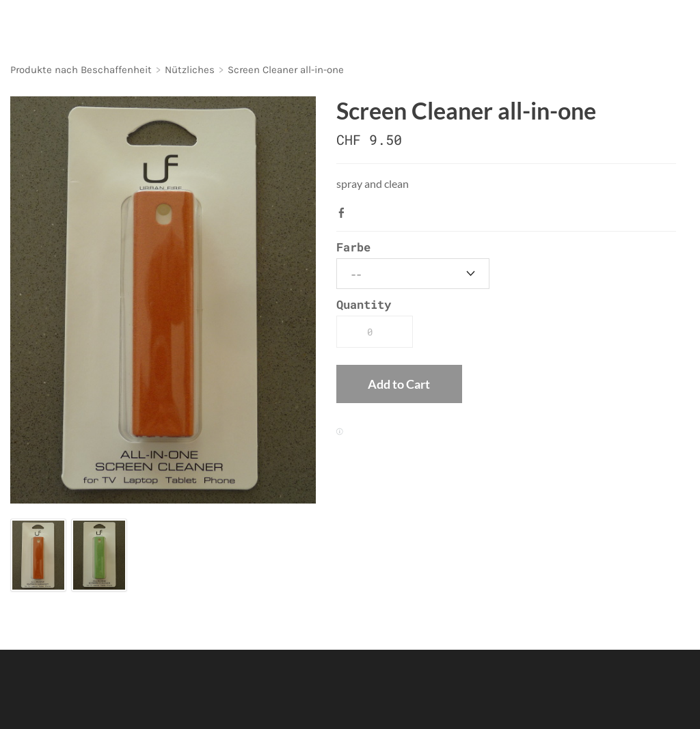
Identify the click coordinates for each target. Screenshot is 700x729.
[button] (399, 384)
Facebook (345, 212)
